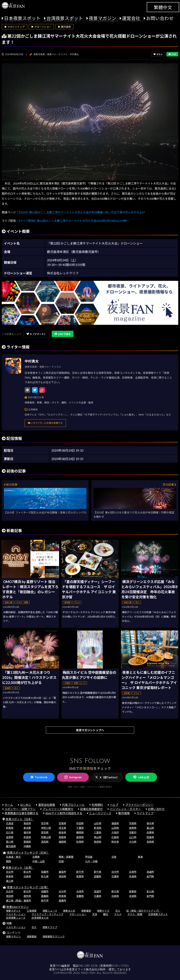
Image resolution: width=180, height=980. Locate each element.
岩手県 (45, 823)
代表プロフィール (73, 805)
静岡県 (80, 832)
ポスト (158, 54)
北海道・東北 (13, 857)
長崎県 (98, 842)
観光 (106, 914)
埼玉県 (62, 828)
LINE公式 (141, 777)
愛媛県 (27, 842)
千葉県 (80, 828)
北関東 (36, 857)
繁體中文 (163, 7)
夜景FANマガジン (18, 907)
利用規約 (97, 805)
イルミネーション (16, 914)
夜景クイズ (103, 911)
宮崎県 (150, 842)
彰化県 (45, 876)
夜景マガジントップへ (90, 730)
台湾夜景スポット (65, 18)
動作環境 (124, 813)
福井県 (27, 832)
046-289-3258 (88, 966)
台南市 (133, 872)
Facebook (39, 777)
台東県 (27, 876)
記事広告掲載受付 (91, 809)
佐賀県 (80, 842)
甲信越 (89, 857)
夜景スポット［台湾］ (20, 868)
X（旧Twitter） (107, 777)
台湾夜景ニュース (16, 918)
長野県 (133, 828)
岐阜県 (62, 832)
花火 (118, 911)
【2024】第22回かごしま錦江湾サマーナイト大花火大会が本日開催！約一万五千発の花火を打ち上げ (82, 212)
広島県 (115, 837)
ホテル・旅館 (135, 914)
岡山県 (98, 837)
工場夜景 (32, 911)
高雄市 (150, 872)
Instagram (73, 777)
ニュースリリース (100, 813)
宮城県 (62, 823)
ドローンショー (78, 914)
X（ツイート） (37, 334)
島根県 (80, 837)
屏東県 (10, 876)
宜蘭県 (98, 876)
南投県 (62, 876)
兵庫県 (150, 832)
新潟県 (98, 828)
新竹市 (80, 872)
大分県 (133, 842)
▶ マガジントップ (15, 27)
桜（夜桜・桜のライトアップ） (143, 911)
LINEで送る (63, 334)
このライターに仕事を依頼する (45, 423)
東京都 (27, 828)
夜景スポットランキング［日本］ (28, 853)
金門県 (150, 876)
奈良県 (27, 837)
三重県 (98, 832)
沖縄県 (27, 846)
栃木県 (150, 823)
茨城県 (133, 823)
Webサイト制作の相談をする (64, 813)
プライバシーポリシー (139, 805)
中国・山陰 (38, 861)
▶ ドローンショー (41, 27)
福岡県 (62, 842)
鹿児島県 (11, 846)
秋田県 (80, 823)
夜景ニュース (50, 911)
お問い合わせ (160, 18)
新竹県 (98, 872)
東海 (140, 857)
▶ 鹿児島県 (64, 27)
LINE (172, 54)
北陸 (114, 857)
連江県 (10, 881)
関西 (8, 861)
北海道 (10, 823)
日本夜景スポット (22, 18)
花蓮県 (115, 876)
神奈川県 (46, 828)
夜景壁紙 (32, 936)
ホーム (9, 805)
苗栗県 (80, 876)
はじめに (26, 805)
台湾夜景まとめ (40, 918)
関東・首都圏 (66, 857)
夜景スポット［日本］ (20, 819)
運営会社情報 (47, 805)
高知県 (45, 842)
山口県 (133, 837)
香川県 (10, 842)
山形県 (98, 823)
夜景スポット (13, 911)
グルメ (118, 914)
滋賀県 (10, 837)
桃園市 (45, 872)
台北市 (10, 872)
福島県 (115, 823)
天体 (95, 914)
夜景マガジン (102, 18)
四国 (61, 861)
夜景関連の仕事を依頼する (21, 813)
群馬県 (10, 828)
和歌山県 (46, 837)
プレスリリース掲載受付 (58, 809)
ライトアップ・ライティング (48, 914)
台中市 (115, 872)
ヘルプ (114, 805)
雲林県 (27, 896)
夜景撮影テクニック (54, 936)
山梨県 (115, 828)
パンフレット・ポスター (125, 809)
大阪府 (115, 832)
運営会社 (131, 18)
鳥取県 (62, 837)
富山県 (150, 828)
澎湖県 (133, 876)
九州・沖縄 (91, 861)
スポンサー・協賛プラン (20, 809)
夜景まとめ (69, 911)
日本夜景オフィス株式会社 (80, 969)
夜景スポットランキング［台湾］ (28, 887)
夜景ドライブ (50, 927)
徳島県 (150, 837)
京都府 (133, 832)
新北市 (27, 872)
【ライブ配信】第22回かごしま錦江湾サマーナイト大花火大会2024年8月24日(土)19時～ (74, 221)
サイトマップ (145, 813)
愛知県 (45, 832)
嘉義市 (62, 901)
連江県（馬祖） (15, 901)
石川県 (10, 832)
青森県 (27, 823)
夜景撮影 (86, 911)
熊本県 (115, 842)
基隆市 (62, 872)
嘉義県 (45, 896)
